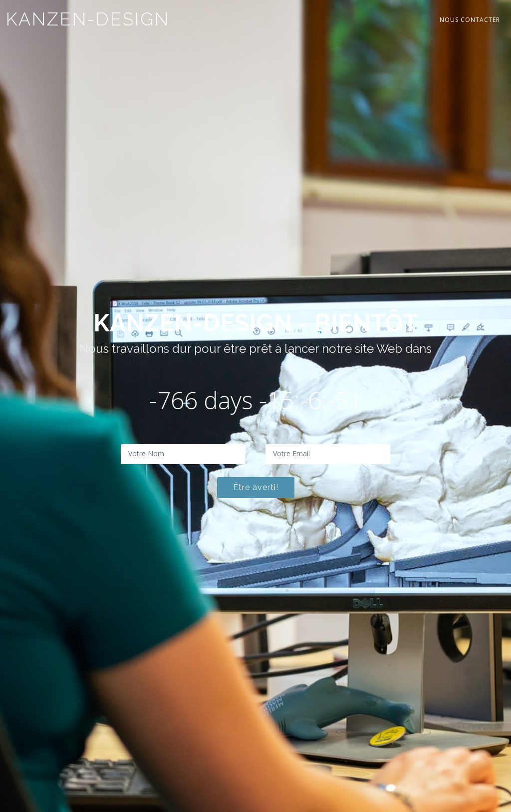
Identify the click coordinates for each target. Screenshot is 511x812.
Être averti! (256, 487)
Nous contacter (470, 20)
